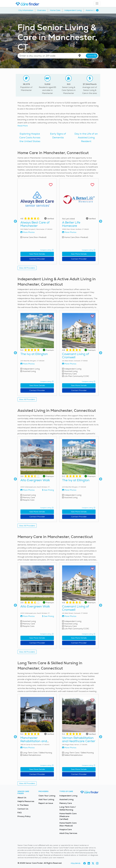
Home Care (55, 10)
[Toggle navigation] (97, 3)
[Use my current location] (80, 56)
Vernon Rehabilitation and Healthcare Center (79, 739)
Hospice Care (66, 829)
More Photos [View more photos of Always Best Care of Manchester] (28, 232)
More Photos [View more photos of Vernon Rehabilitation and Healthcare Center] (69, 748)
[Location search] (58, 56)
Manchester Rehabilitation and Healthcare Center (34, 741)
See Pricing (48, 490)
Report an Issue (46, 803)
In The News (23, 805)
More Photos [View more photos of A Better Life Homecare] (69, 232)
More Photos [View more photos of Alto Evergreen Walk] (28, 490)
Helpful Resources (26, 801)
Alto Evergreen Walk (35, 480)
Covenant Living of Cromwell (75, 356)
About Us (22, 798)
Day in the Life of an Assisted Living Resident (86, 137)
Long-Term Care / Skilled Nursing (68, 808)
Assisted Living (92, 10)
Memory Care (66, 803)
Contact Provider (37, 259)
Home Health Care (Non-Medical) (68, 824)
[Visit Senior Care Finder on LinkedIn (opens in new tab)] (89, 863)
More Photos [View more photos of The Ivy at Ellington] (28, 364)
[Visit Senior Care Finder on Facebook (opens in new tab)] (85, 863)
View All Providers (27, 268)
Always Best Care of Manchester (35, 224)
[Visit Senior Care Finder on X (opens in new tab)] (93, 863)
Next (101, 221)
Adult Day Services (68, 833)
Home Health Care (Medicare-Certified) (68, 816)
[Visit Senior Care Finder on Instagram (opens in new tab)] (97, 863)
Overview (42, 10)
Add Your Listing (46, 799)
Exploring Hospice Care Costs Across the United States (30, 137)
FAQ (20, 813)
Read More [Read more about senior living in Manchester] (23, 126)
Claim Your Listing (47, 796)
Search (92, 56)
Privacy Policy (24, 816)
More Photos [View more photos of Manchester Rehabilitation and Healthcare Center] (28, 748)
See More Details (37, 254)
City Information (26, 10)
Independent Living (73, 10)
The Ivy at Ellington (34, 354)
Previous (15, 221)
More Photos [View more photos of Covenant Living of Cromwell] (69, 364)
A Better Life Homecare (71, 224)
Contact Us (23, 809)
